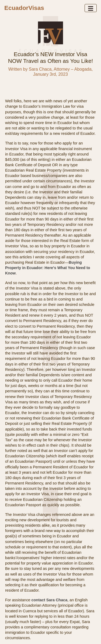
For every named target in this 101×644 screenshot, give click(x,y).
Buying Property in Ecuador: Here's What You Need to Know (48, 268)
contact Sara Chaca (50, 600)
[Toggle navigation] (91, 8)
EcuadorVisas (24, 8)
